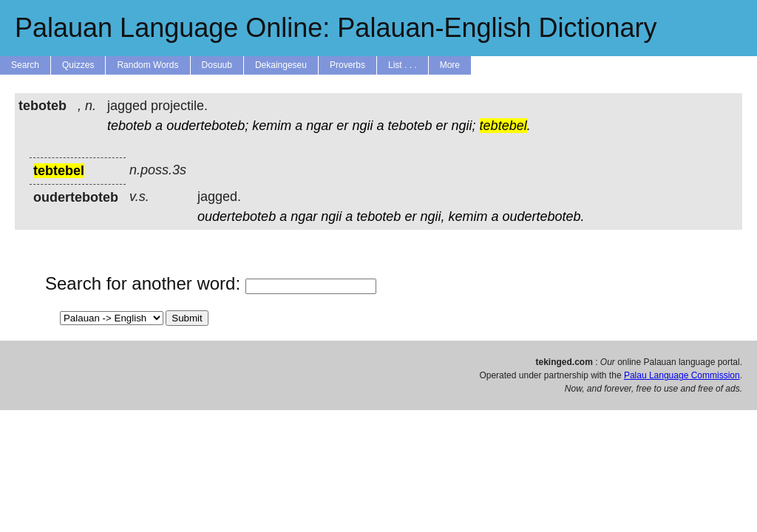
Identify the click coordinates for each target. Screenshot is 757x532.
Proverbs (347, 65)
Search (25, 65)
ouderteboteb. (544, 216)
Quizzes (78, 65)
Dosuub (217, 65)
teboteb (129, 126)
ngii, (432, 216)
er (342, 126)
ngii (362, 126)
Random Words (147, 65)
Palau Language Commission (682, 375)
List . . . (403, 65)
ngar (319, 126)
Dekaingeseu (281, 65)
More (450, 65)
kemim (272, 126)
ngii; (464, 126)
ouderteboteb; (207, 126)
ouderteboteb (237, 216)
